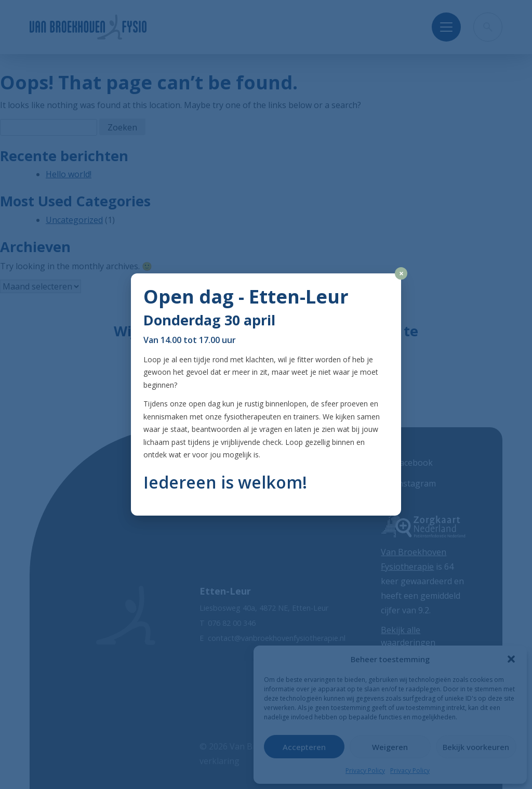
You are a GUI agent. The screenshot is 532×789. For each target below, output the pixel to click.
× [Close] (401, 273)
